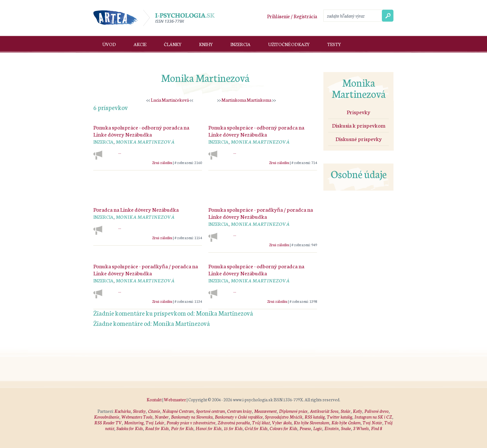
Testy (334, 44)
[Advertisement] (205, 183)
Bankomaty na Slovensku (192, 417)
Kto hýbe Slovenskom (311, 423)
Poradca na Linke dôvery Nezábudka (136, 209)
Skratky (139, 411)
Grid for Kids (256, 428)
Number (162, 417)
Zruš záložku (162, 162)
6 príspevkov (111, 107)
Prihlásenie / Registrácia (292, 16)
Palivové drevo (376, 411)
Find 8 (377, 428)
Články (173, 44)
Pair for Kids (182, 428)
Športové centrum (210, 411)
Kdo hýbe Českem (346, 423)
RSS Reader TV (108, 423)
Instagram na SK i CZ (373, 417)
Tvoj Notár (372, 423)
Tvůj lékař (261, 423)
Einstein (332, 428)
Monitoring (134, 423)
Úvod (109, 44)
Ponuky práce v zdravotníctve (191, 423)
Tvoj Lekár (155, 423)
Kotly (357, 411)
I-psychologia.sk (179, 18)
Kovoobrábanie (107, 417)
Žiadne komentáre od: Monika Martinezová (152, 323)
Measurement (265, 411)
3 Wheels (361, 428)
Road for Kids (157, 428)
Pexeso (305, 428)
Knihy (206, 44)
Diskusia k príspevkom (359, 125)
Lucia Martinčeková (170, 100)
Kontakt (154, 400)
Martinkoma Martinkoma (246, 100)
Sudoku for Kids (130, 428)
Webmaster (175, 400)
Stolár (346, 411)
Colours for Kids (283, 428)
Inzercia (240, 44)
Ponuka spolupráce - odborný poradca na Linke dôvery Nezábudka (141, 130)
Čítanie (154, 411)
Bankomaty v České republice (239, 417)
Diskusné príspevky (359, 138)
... (120, 153)
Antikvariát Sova (324, 411)
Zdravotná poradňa (234, 423)
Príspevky (359, 112)
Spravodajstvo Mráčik (284, 417)
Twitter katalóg (340, 417)
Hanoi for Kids (209, 428)
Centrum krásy (240, 411)
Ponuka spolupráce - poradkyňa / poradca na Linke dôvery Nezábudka (261, 213)
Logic (318, 428)
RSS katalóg (315, 417)
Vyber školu (282, 423)
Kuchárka (123, 411)
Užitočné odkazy (289, 44)
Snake (346, 428)
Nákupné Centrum (178, 411)
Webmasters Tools (137, 417)
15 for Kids (233, 428)
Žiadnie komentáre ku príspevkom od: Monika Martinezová (173, 313)
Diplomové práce (293, 411)
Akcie (140, 44)
